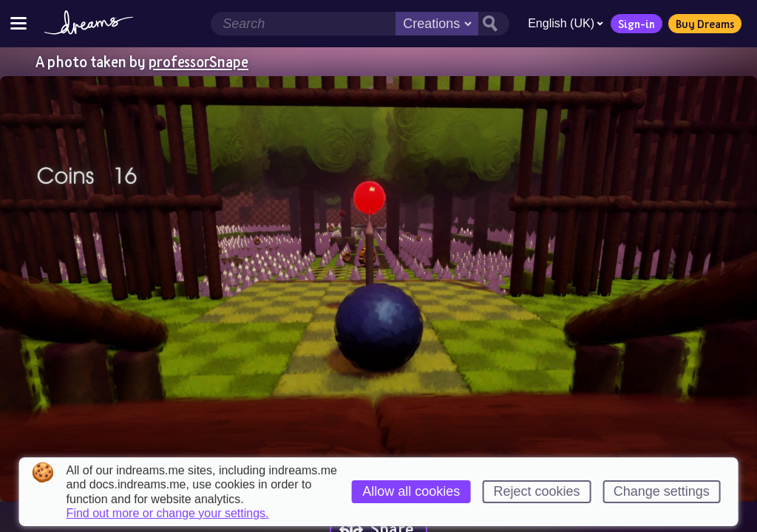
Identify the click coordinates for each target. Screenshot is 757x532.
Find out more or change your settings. (168, 514)
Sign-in (637, 24)
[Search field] (303, 24)
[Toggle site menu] (18, 23)
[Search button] (494, 24)
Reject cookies (536, 491)
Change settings (662, 491)
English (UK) (566, 23)
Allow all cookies (411, 491)
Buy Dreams (705, 24)
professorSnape (198, 61)
